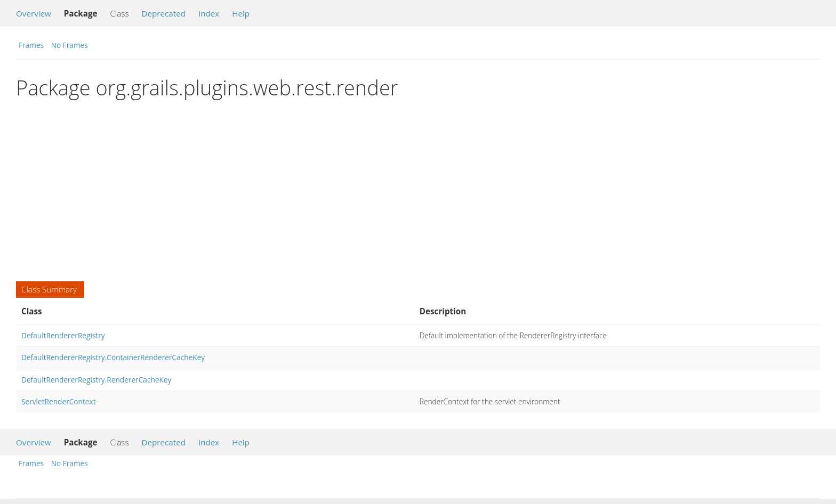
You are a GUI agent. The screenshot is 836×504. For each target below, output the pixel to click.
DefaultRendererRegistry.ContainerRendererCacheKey (113, 357)
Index (209, 13)
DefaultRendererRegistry (63, 335)
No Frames (70, 45)
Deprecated (163, 13)
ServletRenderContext (59, 401)
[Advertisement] (336, 191)
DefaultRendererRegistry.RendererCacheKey (96, 380)
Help (241, 13)
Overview (34, 13)
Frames (31, 45)
